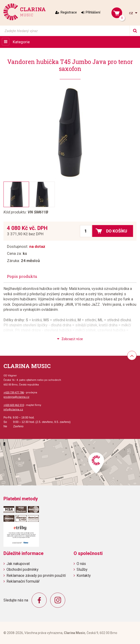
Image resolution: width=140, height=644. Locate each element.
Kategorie (21, 42)
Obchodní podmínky (23, 569)
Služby (82, 569)
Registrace (69, 12)
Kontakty (84, 576)
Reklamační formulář (23, 581)
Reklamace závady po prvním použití (36, 576)
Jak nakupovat (18, 564)
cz (132, 13)
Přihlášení (93, 12)
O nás (81, 564)
